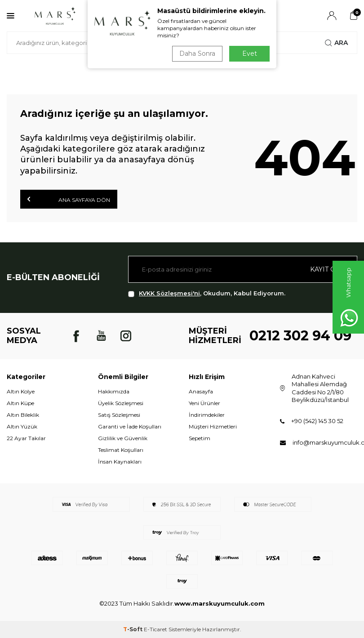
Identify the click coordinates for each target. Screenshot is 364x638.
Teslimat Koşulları (121, 450)
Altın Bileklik (23, 415)
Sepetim (200, 438)
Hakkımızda (114, 391)
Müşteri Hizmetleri (213, 426)
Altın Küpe (20, 403)
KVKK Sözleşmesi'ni (169, 293)
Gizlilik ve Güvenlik (123, 438)
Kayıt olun (330, 269)
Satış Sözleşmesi (119, 415)
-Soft (133, 629)
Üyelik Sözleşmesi (121, 403)
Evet (250, 54)
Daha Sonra (197, 54)
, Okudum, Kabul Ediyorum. (207, 293)
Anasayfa (201, 391)
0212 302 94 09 (300, 336)
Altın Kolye (21, 391)
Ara (336, 43)
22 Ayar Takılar (26, 438)
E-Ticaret (155, 629)
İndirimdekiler (207, 415)
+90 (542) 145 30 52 (317, 421)
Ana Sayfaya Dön (69, 199)
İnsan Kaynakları (120, 462)
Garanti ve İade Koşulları (130, 426)
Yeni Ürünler (204, 403)
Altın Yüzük (22, 426)
